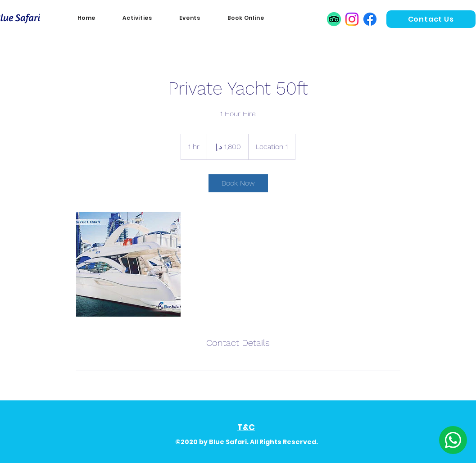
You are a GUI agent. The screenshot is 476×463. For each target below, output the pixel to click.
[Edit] (453, 440)
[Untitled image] (128, 264)
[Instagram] (352, 19)
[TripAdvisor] (334, 19)
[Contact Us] (431, 19)
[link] (238, 183)
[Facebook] (370, 19)
